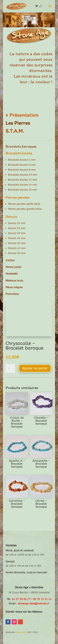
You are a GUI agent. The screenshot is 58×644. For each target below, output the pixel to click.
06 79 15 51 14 (42, 599)
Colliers (10, 260)
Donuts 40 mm (17, 243)
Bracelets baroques (21, 146)
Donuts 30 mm (17, 233)
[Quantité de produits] (10, 368)
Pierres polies (13, 267)
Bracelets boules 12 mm (23, 180)
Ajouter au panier (35, 368)
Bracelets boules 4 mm (22, 160)
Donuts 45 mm (17, 248)
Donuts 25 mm (17, 228)
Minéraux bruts (14, 281)
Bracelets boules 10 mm (23, 175)
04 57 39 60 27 (21, 599)
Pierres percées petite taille (24, 204)
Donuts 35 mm (17, 238)
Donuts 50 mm (17, 253)
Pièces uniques (14, 287)
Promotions (12, 294)
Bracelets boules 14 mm (23, 185)
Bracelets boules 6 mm (22, 165)
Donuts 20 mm (17, 223)
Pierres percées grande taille (25, 209)
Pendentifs (12, 274)
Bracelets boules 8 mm (22, 170)
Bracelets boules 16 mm (23, 190)
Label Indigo (21, 632)
